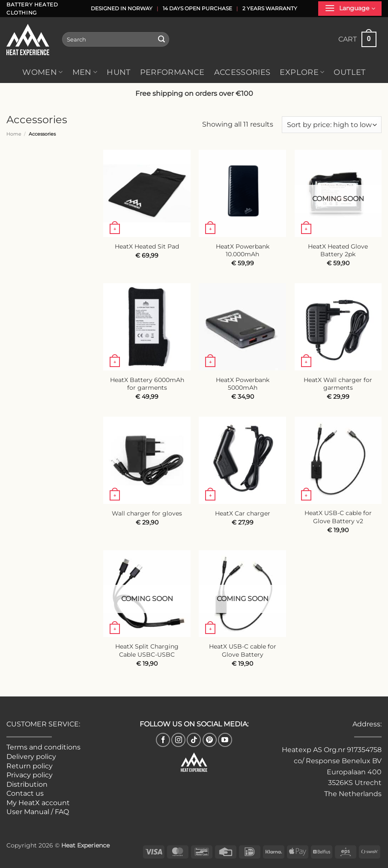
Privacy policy (30, 775)
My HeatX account (38, 803)
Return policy (30, 766)
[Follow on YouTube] (225, 740)
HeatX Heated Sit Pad (147, 246)
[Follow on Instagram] (178, 740)
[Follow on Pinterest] (210, 740)
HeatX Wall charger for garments (338, 384)
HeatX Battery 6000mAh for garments (147, 384)
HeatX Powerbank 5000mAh (243, 384)
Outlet (349, 72)
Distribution (27, 784)
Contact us (25, 793)
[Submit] (161, 39)
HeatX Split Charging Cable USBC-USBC (147, 650)
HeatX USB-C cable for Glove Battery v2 (338, 517)
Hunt (118, 72)
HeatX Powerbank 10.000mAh (243, 250)
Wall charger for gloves (147, 513)
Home (14, 134)
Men (85, 72)
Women (42, 72)
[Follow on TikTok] (194, 740)
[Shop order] (332, 125)
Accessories (242, 72)
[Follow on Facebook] (163, 740)
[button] (350, 9)
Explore (302, 72)
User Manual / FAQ (38, 812)
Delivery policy (31, 757)
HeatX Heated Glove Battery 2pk (338, 250)
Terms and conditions (43, 747)
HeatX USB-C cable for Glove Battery (243, 650)
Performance (172, 72)
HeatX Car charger (243, 513)
